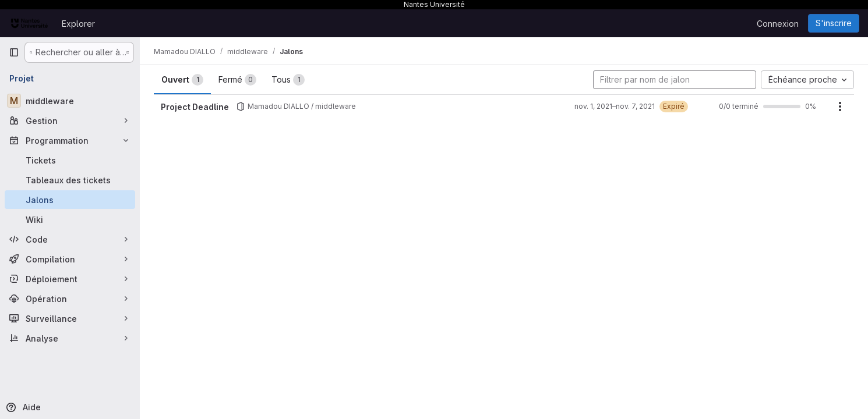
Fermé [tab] (237, 80)
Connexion (778, 24)
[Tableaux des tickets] (70, 180)
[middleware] (70, 101)
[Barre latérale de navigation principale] (14, 52)
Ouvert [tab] (182, 80)
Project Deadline (195, 107)
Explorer (78, 24)
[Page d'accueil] (29, 23)
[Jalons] (70, 200)
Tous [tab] (288, 80)
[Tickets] (70, 160)
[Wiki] (70, 219)
